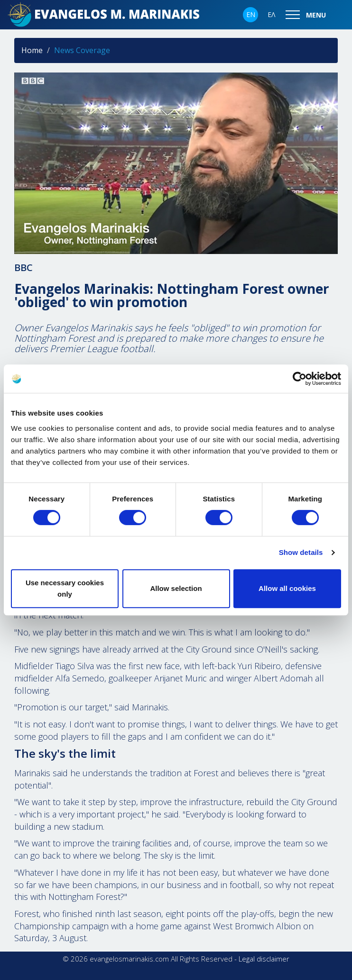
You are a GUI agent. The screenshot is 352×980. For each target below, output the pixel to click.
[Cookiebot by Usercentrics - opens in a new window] (300, 379)
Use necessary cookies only (65, 588)
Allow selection (176, 588)
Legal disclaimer (264, 959)
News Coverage (82, 50)
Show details (301, 552)
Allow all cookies (287, 588)
